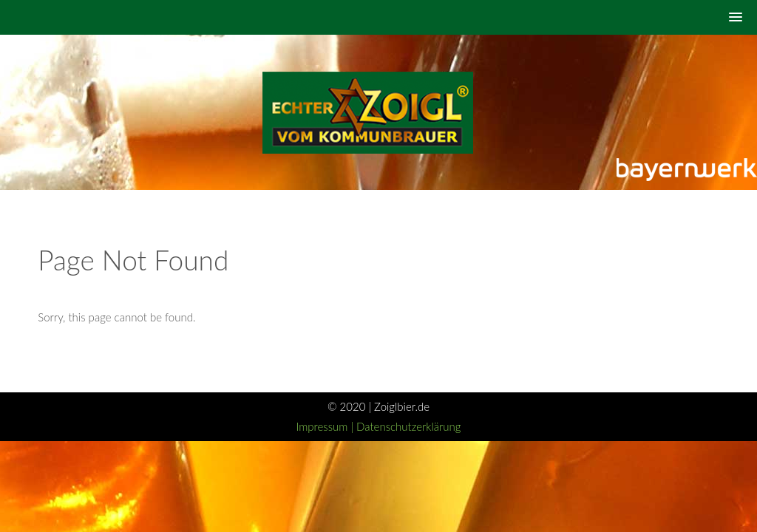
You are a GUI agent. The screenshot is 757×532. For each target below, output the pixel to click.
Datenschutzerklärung (408, 426)
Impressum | (326, 426)
